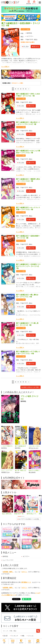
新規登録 (29, 2)
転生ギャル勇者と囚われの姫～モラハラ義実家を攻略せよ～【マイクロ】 (35, 470)
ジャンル (31, 636)
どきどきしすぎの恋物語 (35, 446)
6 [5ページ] (26, 89)
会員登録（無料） (8, 572)
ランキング (15, 636)
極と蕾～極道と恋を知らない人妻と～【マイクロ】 (21, 470)
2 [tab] (23, 516)
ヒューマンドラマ (8, 560)
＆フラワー (30, 36)
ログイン (34, 2)
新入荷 (5, 636)
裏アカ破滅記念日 (20, 446)
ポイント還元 (26, 29)
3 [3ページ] (18, 89)
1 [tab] (19, 516)
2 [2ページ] (16, 89)
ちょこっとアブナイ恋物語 (7, 470)
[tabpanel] (8, 505)
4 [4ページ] (21, 89)
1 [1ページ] (13, 89)
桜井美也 (29, 33)
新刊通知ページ (26, 582)
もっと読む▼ (5, 67)
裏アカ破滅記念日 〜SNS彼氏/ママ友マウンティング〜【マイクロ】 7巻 (28, 266)
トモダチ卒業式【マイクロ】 (7, 446)
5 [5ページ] (23, 89)
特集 (23, 636)
